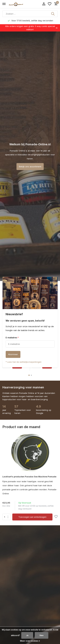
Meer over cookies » (30, 641)
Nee (42, 635)
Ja (27, 635)
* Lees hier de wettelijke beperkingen (24, 362)
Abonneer (13, 354)
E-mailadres (12, 338)
